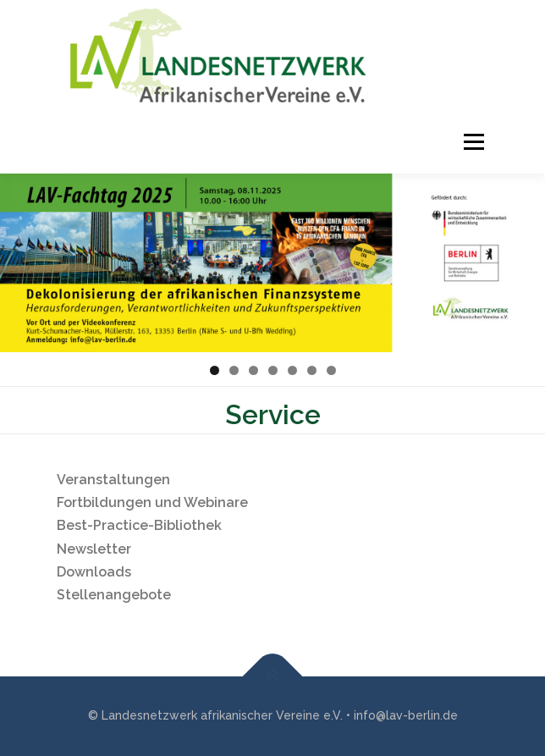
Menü (471, 142)
